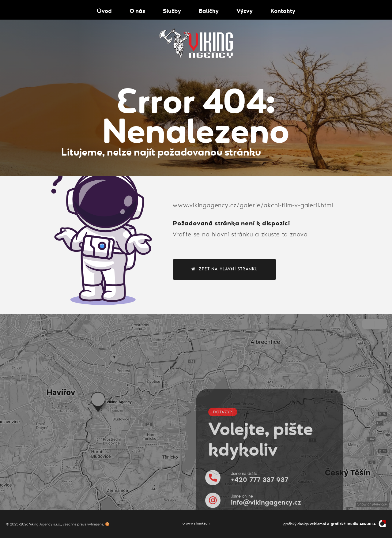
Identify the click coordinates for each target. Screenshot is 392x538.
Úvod (104, 10)
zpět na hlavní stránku (224, 269)
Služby (172, 10)
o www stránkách (196, 523)
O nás (137, 10)
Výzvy (245, 10)
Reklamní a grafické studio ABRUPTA (343, 524)
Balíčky (209, 10)
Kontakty (283, 10)
